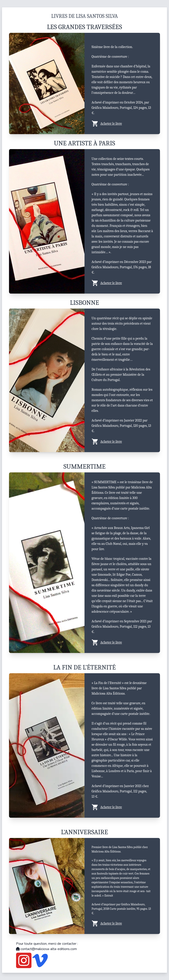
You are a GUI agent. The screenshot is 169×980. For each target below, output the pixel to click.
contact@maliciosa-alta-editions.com (46, 949)
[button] (122, 124)
